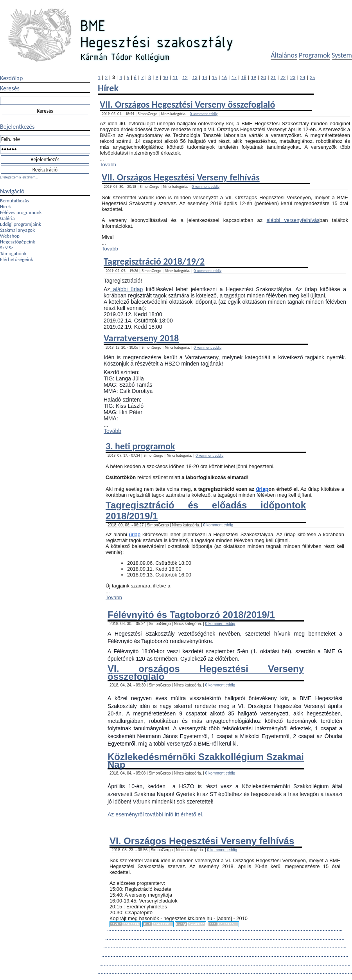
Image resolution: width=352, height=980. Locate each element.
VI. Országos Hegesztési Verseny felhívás (202, 841)
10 (165, 77)
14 (204, 77)
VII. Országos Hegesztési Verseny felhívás (181, 177)
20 (263, 77)
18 (244, 77)
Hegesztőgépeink (18, 242)
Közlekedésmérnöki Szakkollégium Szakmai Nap (206, 760)
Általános (284, 55)
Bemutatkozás (14, 201)
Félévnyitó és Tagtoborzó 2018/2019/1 (191, 615)
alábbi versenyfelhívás (293, 220)
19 (254, 77)
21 (273, 77)
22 (283, 77)
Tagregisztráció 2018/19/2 (154, 261)
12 (185, 77)
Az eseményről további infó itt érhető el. (155, 814)
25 (312, 77)
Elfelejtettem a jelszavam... (19, 177)
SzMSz (6, 248)
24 (303, 77)
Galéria (7, 218)
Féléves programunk (21, 212)
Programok (314, 55)
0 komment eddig (204, 114)
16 (224, 77)
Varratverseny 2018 (141, 338)
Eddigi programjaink (21, 224)
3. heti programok (140, 446)
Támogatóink (13, 253)
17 (234, 77)
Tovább (108, 165)
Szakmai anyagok (17, 230)
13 (195, 77)
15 (215, 77)
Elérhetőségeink (16, 259)
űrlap (262, 489)
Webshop (10, 236)
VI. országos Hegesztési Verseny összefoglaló (206, 672)
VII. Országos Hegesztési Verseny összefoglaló (187, 104)
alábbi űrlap (126, 289)
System (342, 55)
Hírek (5, 206)
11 (175, 77)
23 (293, 77)
